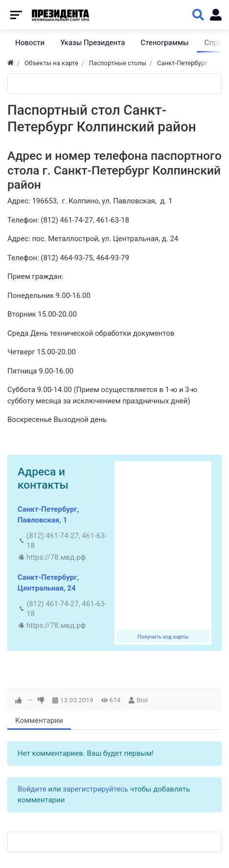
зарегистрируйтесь (95, 789)
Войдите (32, 789)
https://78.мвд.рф (56, 557)
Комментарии (39, 720)
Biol (142, 700)
